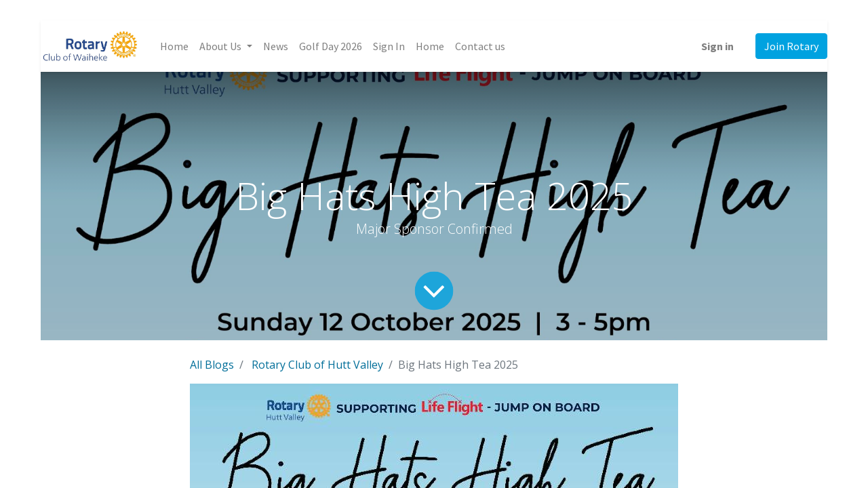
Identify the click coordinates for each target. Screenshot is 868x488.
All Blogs (212, 365)
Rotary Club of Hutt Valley (317, 365)
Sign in (717, 46)
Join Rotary (791, 46)
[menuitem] (174, 46)
